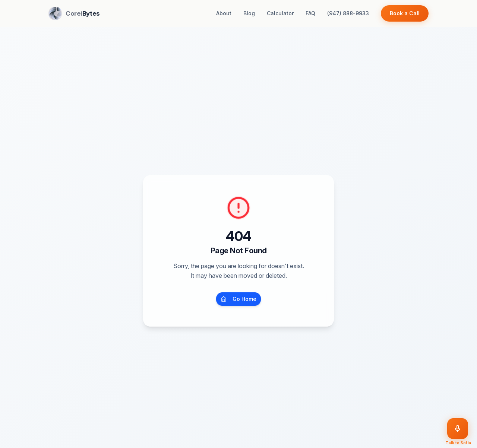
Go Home (238, 299)
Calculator (280, 13)
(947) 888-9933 (348, 13)
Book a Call (405, 13)
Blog (249, 13)
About (224, 13)
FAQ (310, 13)
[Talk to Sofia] (458, 429)
